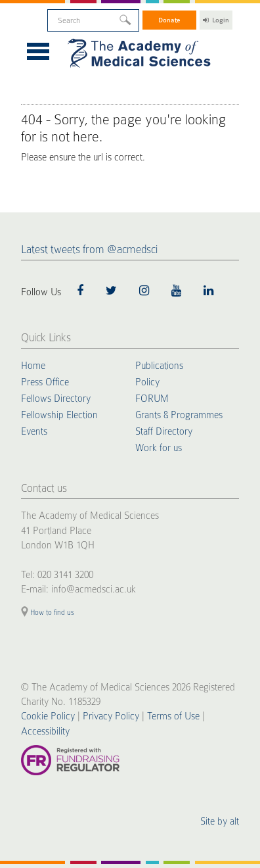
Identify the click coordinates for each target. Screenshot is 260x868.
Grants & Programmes (179, 415)
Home (33, 366)
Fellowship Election (59, 415)
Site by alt (220, 821)
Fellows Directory (56, 398)
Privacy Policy (111, 716)
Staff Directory (164, 431)
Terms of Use (173, 716)
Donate (169, 20)
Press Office (45, 382)
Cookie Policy (48, 716)
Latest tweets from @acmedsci (89, 250)
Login (216, 20)
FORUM (152, 398)
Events (34, 431)
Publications (159, 366)
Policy (147, 382)
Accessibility (45, 731)
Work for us (159, 448)
